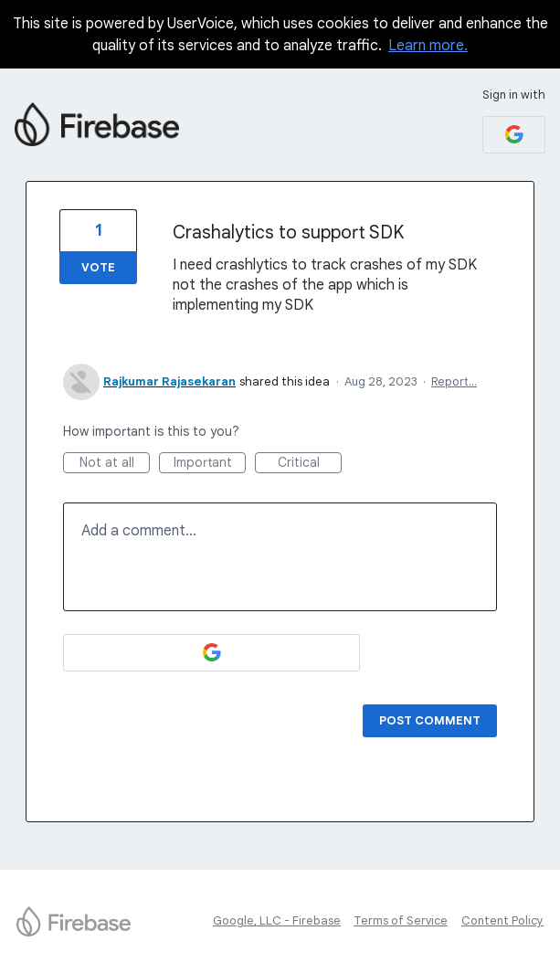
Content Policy (502, 920)
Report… (454, 381)
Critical (310, 464)
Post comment (430, 720)
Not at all (115, 464)
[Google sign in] (514, 135)
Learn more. (428, 46)
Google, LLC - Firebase (277, 920)
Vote (98, 267)
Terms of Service (401, 920)
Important (210, 464)
